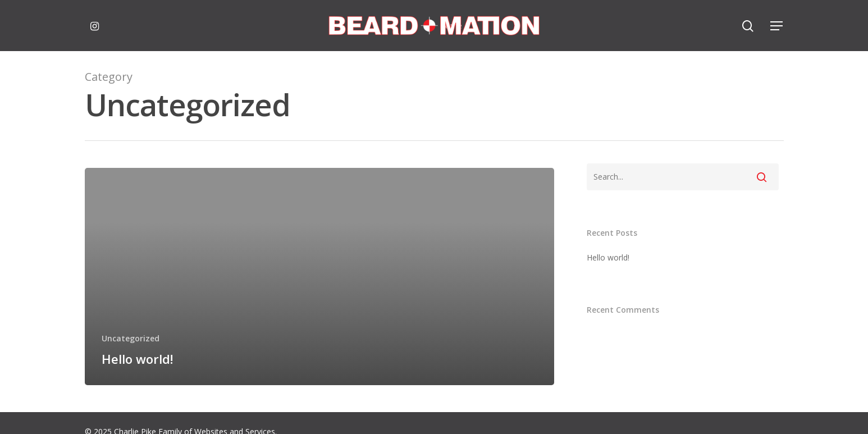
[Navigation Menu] (777, 26)
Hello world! (608, 257)
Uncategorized (131, 338)
